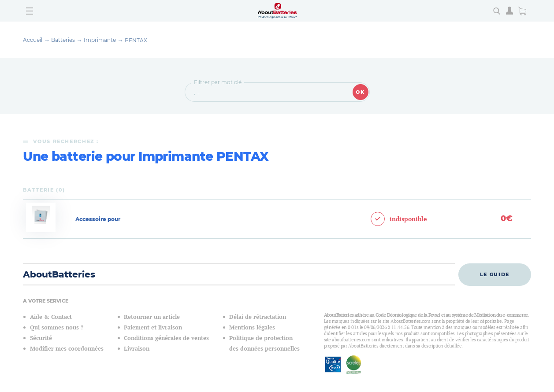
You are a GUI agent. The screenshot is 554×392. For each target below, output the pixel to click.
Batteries (63, 40)
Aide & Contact (51, 317)
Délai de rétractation (258, 317)
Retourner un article (152, 317)
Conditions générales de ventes (166, 338)
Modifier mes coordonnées (67, 349)
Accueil (33, 40)
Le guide (495, 274)
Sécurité (41, 338)
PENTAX (136, 40)
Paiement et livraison (153, 327)
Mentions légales (252, 327)
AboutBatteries (59, 274)
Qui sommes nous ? (57, 327)
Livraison (137, 349)
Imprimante (100, 40)
